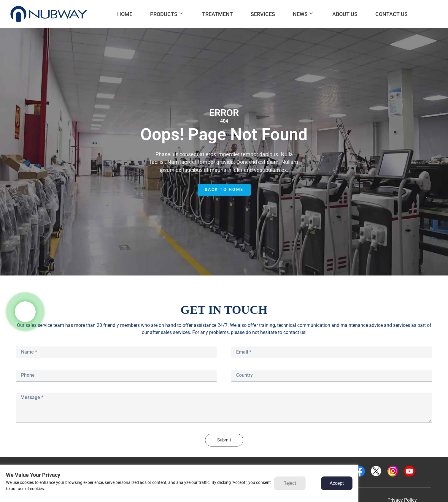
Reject (290, 483)
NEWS (303, 14)
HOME (125, 14)
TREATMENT (217, 14)
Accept (337, 483)
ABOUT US (345, 14)
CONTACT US (391, 14)
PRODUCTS (166, 14)
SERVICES (263, 14)
